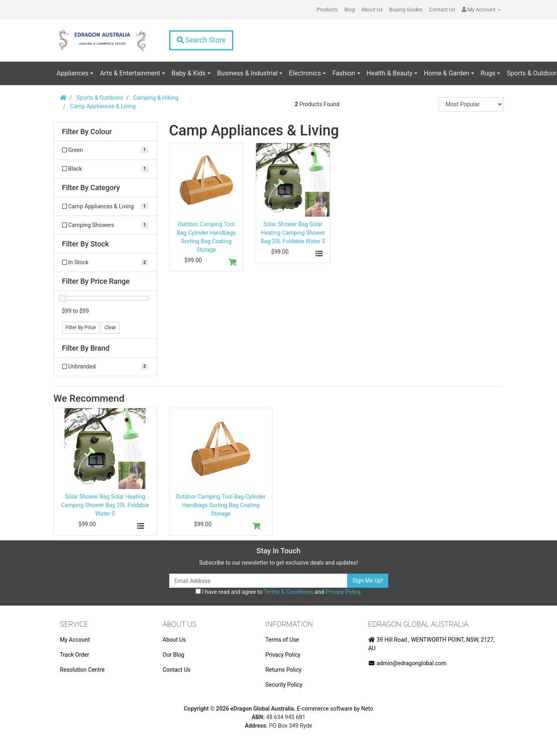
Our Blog (174, 655)
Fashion (344, 73)
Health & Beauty (390, 73)
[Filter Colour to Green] (105, 150)
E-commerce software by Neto (335, 709)
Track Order (75, 655)
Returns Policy (283, 670)
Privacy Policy (343, 592)
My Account (75, 640)
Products (327, 10)
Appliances (73, 73)
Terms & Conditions (288, 592)
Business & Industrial (247, 73)
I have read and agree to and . (279, 592)
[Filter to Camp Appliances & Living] (105, 207)
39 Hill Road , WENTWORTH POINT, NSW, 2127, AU (432, 644)
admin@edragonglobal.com (408, 663)
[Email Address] (258, 581)
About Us (372, 10)
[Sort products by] (471, 104)
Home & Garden (447, 73)
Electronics (305, 73)
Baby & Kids (189, 73)
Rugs (488, 73)
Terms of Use (282, 640)
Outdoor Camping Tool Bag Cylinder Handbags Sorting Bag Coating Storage (221, 505)
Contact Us (442, 10)
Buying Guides (406, 10)
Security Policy (284, 685)
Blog (350, 10)
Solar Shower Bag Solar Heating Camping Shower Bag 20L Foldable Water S (293, 233)
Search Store (201, 40)
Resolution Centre (82, 670)
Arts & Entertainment (130, 73)
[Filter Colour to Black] (105, 169)
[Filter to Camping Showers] (105, 225)
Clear (110, 328)
